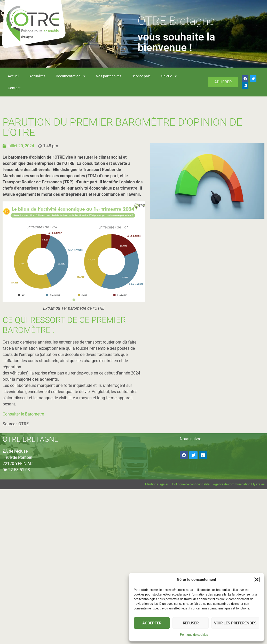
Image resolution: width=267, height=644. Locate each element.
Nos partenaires (109, 76)
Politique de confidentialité (191, 484)
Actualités (37, 76)
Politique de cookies (194, 635)
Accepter (152, 623)
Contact (14, 88)
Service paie (141, 76)
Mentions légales (157, 484)
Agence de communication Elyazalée (239, 484)
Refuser (191, 623)
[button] (257, 580)
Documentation (71, 76)
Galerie (169, 76)
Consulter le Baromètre (23, 414)
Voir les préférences (235, 623)
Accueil (13, 76)
